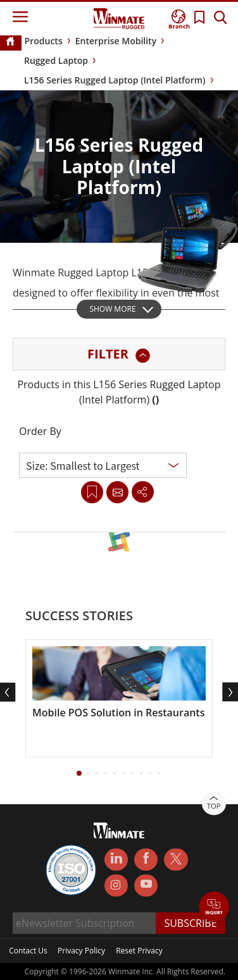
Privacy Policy (81, 951)
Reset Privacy (139, 951)
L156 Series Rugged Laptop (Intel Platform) (115, 80)
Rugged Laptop (56, 60)
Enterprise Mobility (116, 41)
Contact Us (28, 951)
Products (44, 41)
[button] (79, 773)
